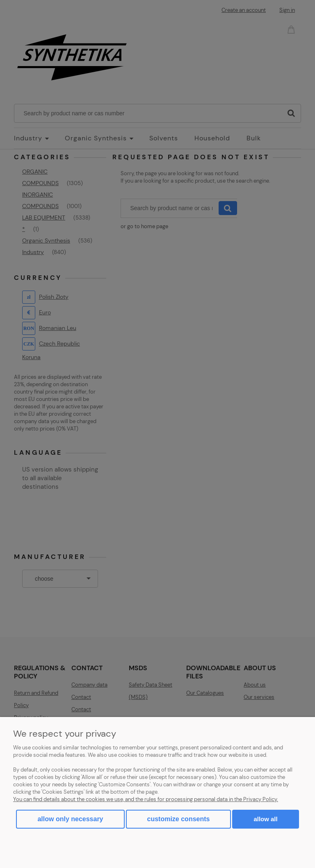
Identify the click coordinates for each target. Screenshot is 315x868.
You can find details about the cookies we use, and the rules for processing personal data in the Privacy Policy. (146, 799)
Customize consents (179, 819)
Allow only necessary (70, 819)
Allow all (265, 819)
